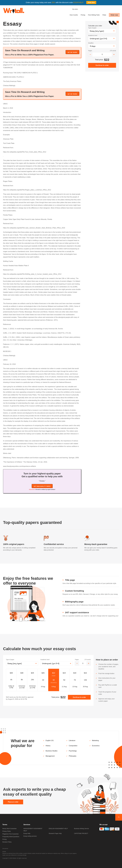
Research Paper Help (55, 833)
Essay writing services (30, 836)
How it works (74, 15)
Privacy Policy (7, 831)
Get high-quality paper (42, 486)
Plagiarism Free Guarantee (10, 834)
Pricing (83, 15)
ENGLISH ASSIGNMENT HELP (58, 829)
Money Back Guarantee (9, 829)
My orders (75, 9)
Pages (90, 51)
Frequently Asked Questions (11, 837)
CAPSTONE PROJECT (81, 833)
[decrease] (90, 54)
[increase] (114, 54)
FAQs (104, 15)
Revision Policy (7, 842)
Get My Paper (72, 52)
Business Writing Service (82, 829)
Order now (114, 15)
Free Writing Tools (94, 15)
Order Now (91, 2)
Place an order (13, 802)
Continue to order (79, 697)
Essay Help (27, 833)
